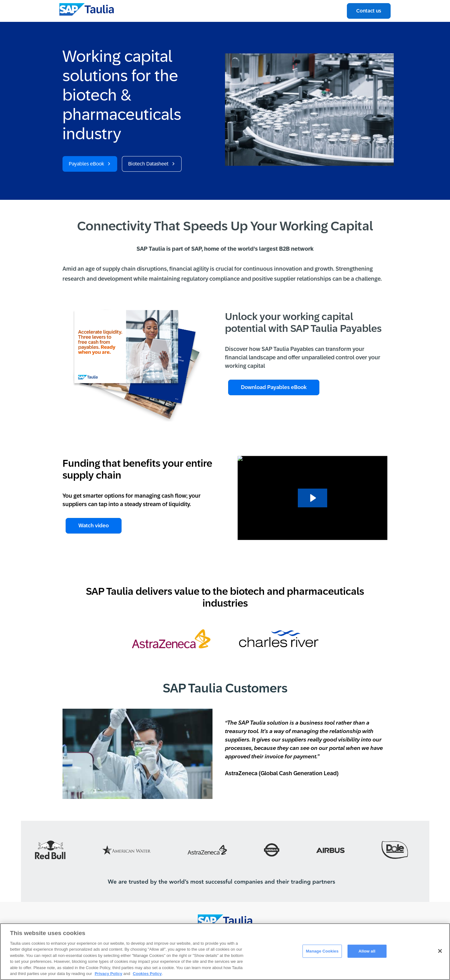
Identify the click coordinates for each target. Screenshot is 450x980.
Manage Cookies (322, 951)
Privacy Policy (108, 974)
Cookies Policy (147, 974)
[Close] (440, 951)
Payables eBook (86, 164)
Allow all (367, 951)
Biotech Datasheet (148, 164)
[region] (225, 952)
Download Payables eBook (274, 387)
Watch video (94, 526)
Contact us (369, 11)
